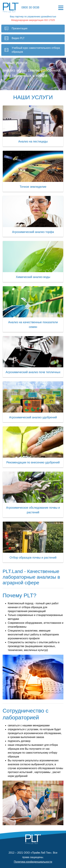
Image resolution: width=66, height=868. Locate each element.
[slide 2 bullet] (31, 87)
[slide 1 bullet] (28, 87)
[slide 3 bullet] (34, 87)
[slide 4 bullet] (36, 87)
